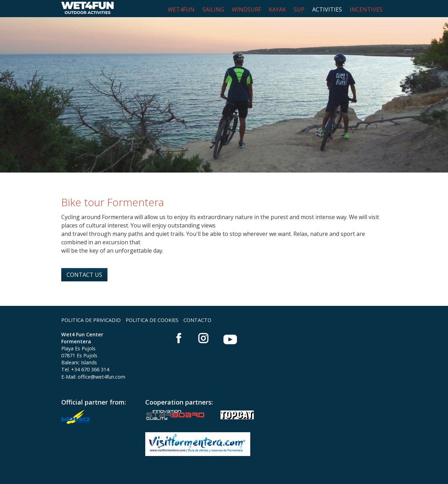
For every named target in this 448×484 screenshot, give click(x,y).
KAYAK (277, 9)
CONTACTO (197, 320)
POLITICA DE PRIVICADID (91, 320)
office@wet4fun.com (101, 377)
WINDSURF (246, 9)
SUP (299, 9)
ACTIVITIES (327, 9)
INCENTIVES (366, 9)
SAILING (213, 9)
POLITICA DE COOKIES (152, 320)
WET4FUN (181, 9)
